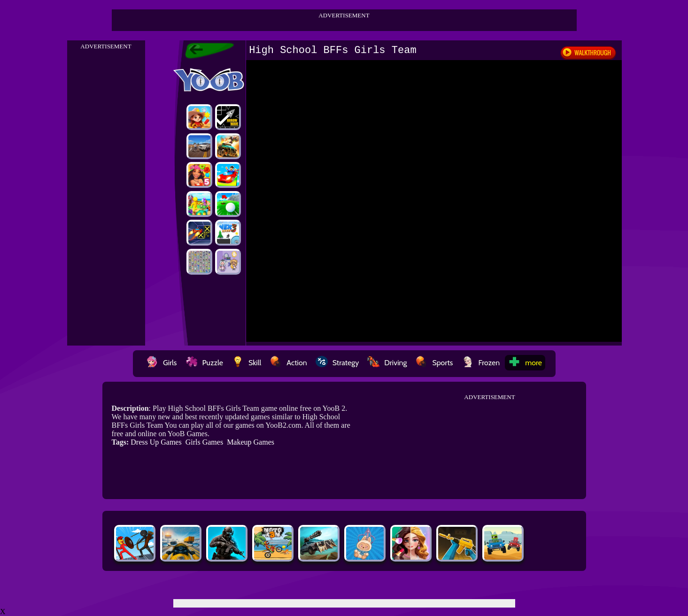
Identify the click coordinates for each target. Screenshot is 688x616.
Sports (434, 363)
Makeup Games (251, 442)
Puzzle (204, 363)
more (525, 363)
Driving (387, 363)
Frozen (481, 363)
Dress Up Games (156, 442)
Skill (246, 363)
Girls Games (204, 442)
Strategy (337, 363)
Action (288, 363)
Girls (162, 363)
